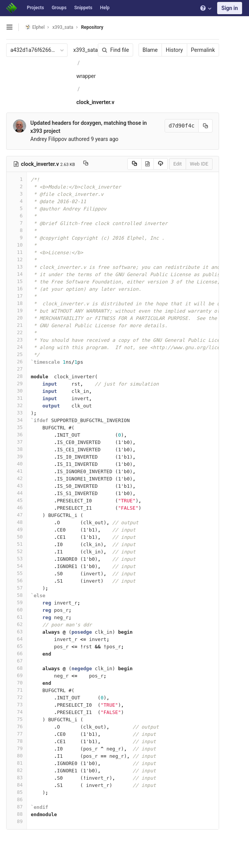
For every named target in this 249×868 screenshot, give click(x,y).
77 (16, 734)
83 (16, 778)
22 (16, 332)
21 (16, 325)
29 (16, 383)
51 (16, 544)
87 (16, 807)
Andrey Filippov (49, 139)
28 (16, 376)
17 (16, 296)
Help (105, 8)
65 (16, 646)
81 (16, 763)
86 (16, 799)
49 (16, 529)
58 (16, 595)
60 (16, 610)
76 (16, 726)
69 (16, 675)
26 (16, 362)
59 (16, 602)
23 (16, 340)
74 (16, 712)
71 (16, 690)
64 (16, 639)
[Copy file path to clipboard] (86, 164)
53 (16, 559)
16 (16, 289)
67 (16, 661)
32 (16, 405)
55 (16, 573)
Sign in (230, 8)
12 (16, 259)
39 (16, 456)
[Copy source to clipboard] (134, 164)
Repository (92, 27)
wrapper (86, 76)
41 (16, 471)
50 (16, 537)
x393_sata (86, 50)
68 (16, 668)
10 (16, 245)
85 (16, 792)
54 (16, 566)
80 (16, 756)
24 (16, 347)
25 (16, 354)
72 (16, 697)
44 (16, 493)
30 (16, 391)
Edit (178, 164)
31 (16, 398)
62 (16, 624)
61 (16, 617)
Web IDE (199, 164)
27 (16, 369)
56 (16, 581)
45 (16, 500)
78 (16, 741)
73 (16, 705)
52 (16, 551)
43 (16, 486)
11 (16, 252)
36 (16, 435)
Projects (35, 8)
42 (16, 478)
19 (16, 311)
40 (16, 464)
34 (16, 420)
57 (16, 588)
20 (16, 318)
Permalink (203, 50)
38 (16, 449)
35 (16, 427)
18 (16, 303)
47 (16, 515)
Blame (150, 50)
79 (16, 748)
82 (16, 770)
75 (16, 719)
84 (16, 785)
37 (16, 442)
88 (16, 814)
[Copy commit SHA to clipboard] (206, 126)
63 (16, 632)
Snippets (83, 8)
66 (16, 653)
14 (16, 274)
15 (16, 281)
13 (16, 267)
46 (16, 508)
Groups (59, 8)
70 (16, 683)
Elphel (35, 27)
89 (16, 821)
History (174, 50)
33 (16, 413)
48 (16, 522)
